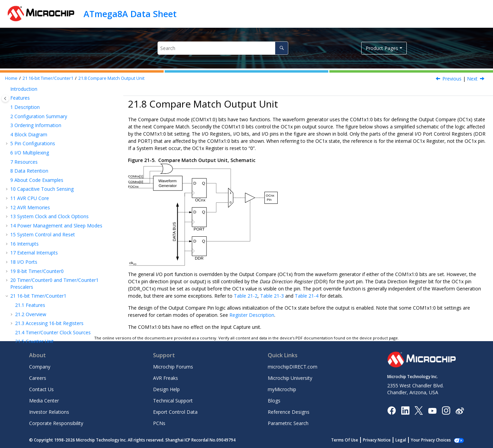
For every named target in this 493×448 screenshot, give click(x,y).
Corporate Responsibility (56, 423)
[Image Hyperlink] (432, 410)
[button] (8, 90)
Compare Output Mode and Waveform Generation (58, 176)
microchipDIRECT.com (293, 367)
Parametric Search (288, 423)
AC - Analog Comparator (41, 265)
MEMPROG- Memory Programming (53, 300)
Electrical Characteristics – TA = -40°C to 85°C (64, 308)
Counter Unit (34, 136)
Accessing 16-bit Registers (49, 118)
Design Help (166, 389)
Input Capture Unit (41, 145)
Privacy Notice (377, 440)
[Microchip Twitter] (419, 410)
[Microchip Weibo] (460, 410)
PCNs (159, 423)
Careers (38, 378)
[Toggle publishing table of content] (5, 98)
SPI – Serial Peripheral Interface (48, 231)
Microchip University (290, 378)
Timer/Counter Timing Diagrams (58, 197)
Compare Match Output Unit (111, 78)
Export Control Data (175, 412)
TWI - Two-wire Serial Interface (48, 256)
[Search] (282, 48)
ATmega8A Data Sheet (130, 14)
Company (40, 367)
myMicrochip (282, 389)
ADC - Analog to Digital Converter (51, 275)
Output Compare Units (45, 154)
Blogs (274, 401)
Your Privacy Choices (431, 440)
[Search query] (223, 48)
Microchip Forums (173, 367)
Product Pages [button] (382, 48)
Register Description (44, 206)
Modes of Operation (43, 188)
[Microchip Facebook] (391, 410)
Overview (31, 109)
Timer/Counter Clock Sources (53, 127)
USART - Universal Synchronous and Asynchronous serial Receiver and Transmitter (61, 244)
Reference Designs (289, 412)
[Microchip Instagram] (446, 410)
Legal (401, 440)
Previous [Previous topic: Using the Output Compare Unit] (452, 79)
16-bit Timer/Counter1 (48, 78)
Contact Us (41, 389)
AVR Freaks (166, 378)
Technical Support (173, 401)
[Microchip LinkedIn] (405, 410)
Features (30, 99)
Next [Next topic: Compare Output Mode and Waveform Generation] (472, 79)
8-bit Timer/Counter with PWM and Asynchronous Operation (54, 219)
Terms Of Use (345, 440)
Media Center (44, 401)
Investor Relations (49, 412)
